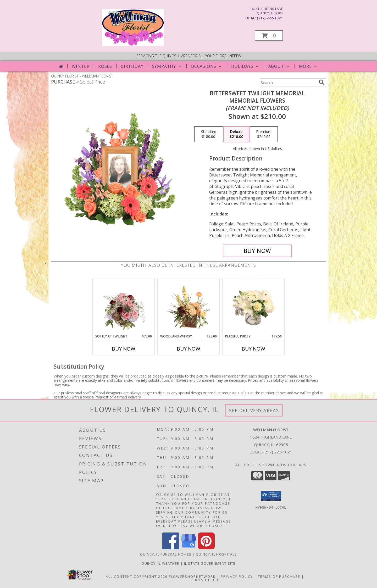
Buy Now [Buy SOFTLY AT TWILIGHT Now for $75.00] (124, 349)
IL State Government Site (210, 563)
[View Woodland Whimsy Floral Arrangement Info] (189, 306)
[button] (269, 35)
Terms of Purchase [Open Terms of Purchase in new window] (279, 576)
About (279, 66)
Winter (81, 66)
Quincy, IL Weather (160, 563)
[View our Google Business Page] (188, 548)
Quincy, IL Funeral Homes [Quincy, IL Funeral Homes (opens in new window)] (166, 554)
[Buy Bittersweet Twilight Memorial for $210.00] (257, 251)
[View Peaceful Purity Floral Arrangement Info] (254, 306)
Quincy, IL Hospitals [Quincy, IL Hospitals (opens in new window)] (216, 554)
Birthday (132, 66)
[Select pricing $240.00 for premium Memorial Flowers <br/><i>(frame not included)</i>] (264, 134)
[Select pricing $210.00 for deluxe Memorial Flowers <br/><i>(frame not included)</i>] (236, 134)
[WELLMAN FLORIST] (133, 44)
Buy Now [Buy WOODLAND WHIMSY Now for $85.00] (188, 349)
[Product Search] (288, 82)
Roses (105, 66)
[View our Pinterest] (206, 548)
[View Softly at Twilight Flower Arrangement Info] (124, 306)
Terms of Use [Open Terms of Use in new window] (205, 580)
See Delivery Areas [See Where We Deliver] (254, 410)
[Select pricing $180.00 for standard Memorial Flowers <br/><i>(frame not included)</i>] (209, 134)
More (309, 66)
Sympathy (167, 66)
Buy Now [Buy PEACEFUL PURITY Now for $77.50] (253, 349)
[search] (321, 82)
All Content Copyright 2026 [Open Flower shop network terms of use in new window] (137, 576)
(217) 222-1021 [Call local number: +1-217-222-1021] (270, 18)
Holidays (245, 66)
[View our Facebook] (171, 548)
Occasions (207, 66)
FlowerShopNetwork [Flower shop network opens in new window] (192, 576)
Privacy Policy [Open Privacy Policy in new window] (237, 576)
